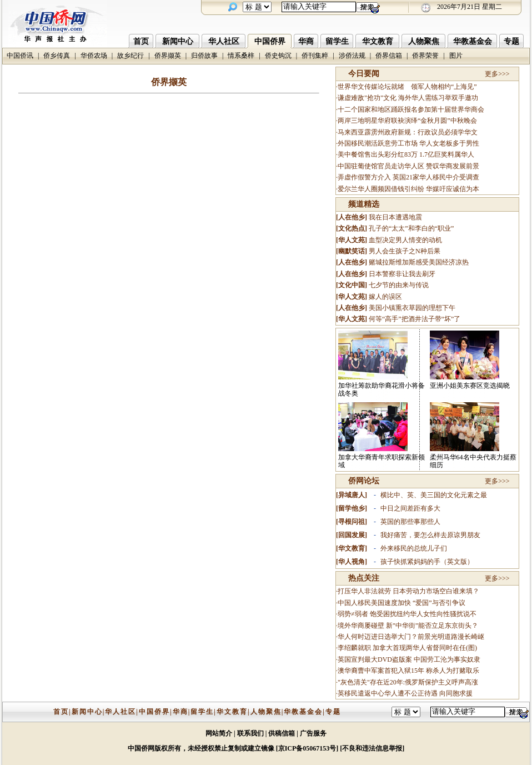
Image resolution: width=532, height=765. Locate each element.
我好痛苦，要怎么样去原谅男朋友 (430, 535)
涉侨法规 (352, 56)
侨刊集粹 (315, 56)
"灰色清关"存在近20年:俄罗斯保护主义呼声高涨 (408, 682)
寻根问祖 (352, 522)
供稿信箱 (282, 733)
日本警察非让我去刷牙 (402, 274)
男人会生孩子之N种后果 (405, 251)
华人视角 (352, 562)
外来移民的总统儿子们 (414, 548)
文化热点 (352, 228)
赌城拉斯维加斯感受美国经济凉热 (419, 262)
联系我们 (250, 733)
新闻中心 (178, 41)
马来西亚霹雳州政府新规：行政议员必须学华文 (408, 132)
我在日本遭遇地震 (395, 217)
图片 (456, 56)
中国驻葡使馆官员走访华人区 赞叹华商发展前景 (408, 166)
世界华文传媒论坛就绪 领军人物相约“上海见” (407, 87)
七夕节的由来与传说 (399, 285)
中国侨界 (270, 41)
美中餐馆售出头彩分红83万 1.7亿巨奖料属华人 (406, 154)
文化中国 (352, 285)
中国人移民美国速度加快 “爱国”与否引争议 (401, 603)
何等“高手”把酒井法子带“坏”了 (415, 319)
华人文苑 (352, 240)
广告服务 (313, 733)
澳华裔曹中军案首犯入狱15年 (381, 671)
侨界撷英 (168, 56)
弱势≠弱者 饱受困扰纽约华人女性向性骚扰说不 (407, 614)
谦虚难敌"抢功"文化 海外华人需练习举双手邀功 (408, 98)
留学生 (337, 41)
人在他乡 (352, 217)
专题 (511, 41)
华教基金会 (473, 41)
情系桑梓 (241, 56)
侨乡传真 (57, 56)
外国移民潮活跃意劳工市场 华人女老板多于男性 (408, 143)
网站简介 (219, 733)
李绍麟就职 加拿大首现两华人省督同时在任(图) (407, 648)
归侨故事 (204, 56)
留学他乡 (352, 508)
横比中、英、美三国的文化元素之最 (434, 495)
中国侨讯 (20, 56)
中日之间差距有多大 (410, 508)
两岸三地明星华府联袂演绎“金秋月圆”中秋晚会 (407, 121)
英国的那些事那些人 (410, 522)
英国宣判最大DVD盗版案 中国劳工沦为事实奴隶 (409, 659)
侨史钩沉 (278, 56)
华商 (306, 41)
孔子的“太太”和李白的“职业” (411, 228)
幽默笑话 (352, 251)
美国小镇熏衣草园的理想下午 (412, 308)
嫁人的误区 (385, 297)
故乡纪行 (131, 56)
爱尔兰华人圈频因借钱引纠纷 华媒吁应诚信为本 (408, 189)
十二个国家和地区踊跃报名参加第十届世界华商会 (411, 109)
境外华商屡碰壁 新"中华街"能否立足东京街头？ (408, 626)
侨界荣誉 (425, 56)
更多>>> (497, 74)
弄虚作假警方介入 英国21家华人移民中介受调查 (408, 177)
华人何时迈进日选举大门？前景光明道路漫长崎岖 (411, 637)
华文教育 (378, 41)
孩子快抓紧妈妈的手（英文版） (427, 562)
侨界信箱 (389, 56)
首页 (141, 41)
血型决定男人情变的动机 (405, 240)
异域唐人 (352, 495)
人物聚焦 (424, 41)
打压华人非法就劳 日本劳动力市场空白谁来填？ (408, 591)
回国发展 (352, 535)
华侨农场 (94, 56)
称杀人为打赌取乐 (453, 671)
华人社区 (224, 41)
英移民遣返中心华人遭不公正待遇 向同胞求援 (405, 693)
